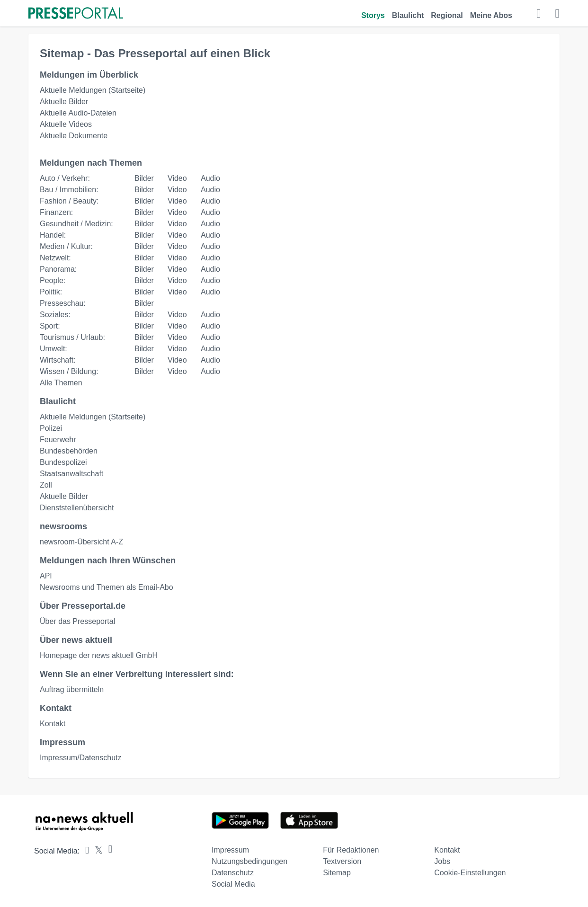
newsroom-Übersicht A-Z (81, 542)
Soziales (54, 315)
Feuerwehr (58, 440)
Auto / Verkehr (64, 178)
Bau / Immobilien (68, 190)
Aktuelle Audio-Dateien (78, 113)
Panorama (57, 269)
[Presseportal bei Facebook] (84, 851)
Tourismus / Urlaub (71, 337)
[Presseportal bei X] (96, 851)
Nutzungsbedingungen (249, 861)
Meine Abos (491, 15)
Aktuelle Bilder (64, 102)
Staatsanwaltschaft (71, 474)
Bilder (144, 178)
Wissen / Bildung (68, 371)
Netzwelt (54, 258)
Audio (210, 178)
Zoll (46, 485)
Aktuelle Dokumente (74, 136)
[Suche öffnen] (539, 14)
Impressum (230, 850)
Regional (447, 15)
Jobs (442, 861)
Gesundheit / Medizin (75, 224)
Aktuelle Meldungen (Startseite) (93, 90)
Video (177, 178)
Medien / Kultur (65, 246)
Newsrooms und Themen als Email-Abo (107, 587)
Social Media (233, 884)
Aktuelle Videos (66, 124)
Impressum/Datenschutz (81, 758)
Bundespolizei (63, 462)
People (52, 280)
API (46, 576)
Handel (52, 235)
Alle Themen (61, 383)
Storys (373, 15)
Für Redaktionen (351, 850)
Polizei (51, 428)
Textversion (342, 861)
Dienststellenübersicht (77, 508)
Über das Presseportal (77, 621)
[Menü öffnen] (558, 14)
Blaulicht (408, 15)
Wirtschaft (57, 360)
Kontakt (53, 724)
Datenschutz (233, 873)
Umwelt (52, 349)
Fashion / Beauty (68, 201)
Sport (49, 326)
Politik (50, 292)
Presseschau (62, 303)
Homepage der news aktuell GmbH (99, 655)
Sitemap (337, 873)
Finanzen (55, 212)
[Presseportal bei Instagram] (107, 849)
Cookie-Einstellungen (470, 873)
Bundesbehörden (69, 451)
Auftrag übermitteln (72, 689)
